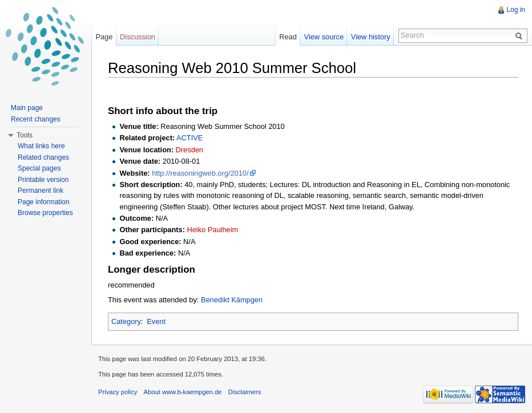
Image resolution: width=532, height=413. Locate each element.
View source (324, 37)
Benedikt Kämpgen (232, 300)
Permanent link (41, 191)
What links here (41, 146)
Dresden (190, 150)
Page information (44, 202)
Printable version (43, 180)
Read (288, 37)
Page (104, 37)
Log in (516, 10)
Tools (25, 135)
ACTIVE (190, 138)
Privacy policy (118, 392)
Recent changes (36, 119)
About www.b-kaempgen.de (183, 392)
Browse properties (45, 213)
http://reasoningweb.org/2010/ (200, 173)
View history (371, 37)
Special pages (39, 168)
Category (126, 321)
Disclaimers (245, 392)
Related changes (43, 157)
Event (156, 321)
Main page (27, 108)
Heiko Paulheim (213, 230)
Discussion (138, 37)
